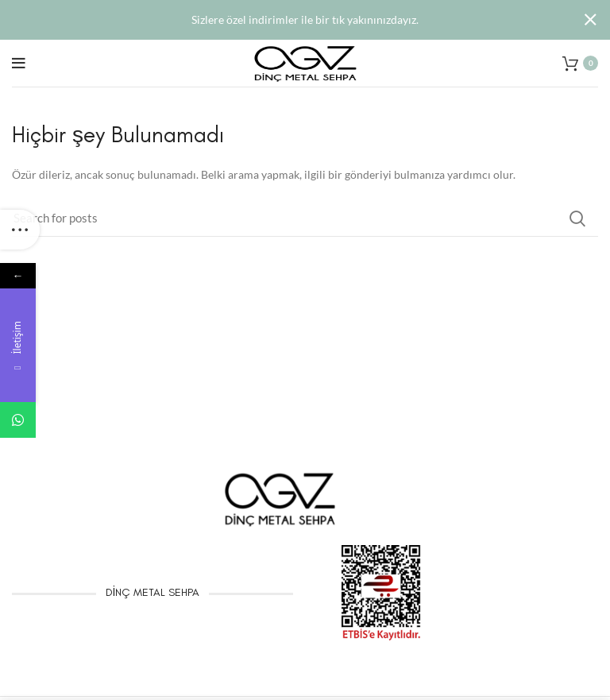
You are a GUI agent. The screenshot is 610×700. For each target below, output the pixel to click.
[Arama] (305, 218)
